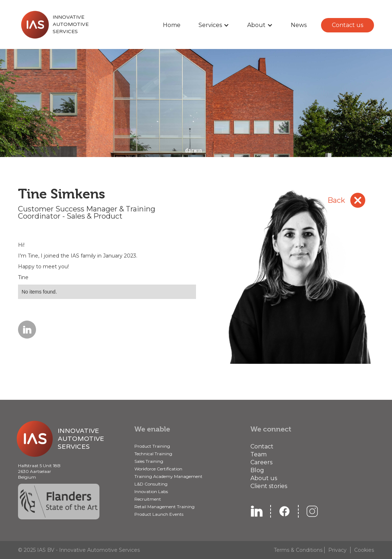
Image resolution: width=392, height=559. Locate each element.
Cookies (364, 550)
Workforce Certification (158, 469)
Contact (262, 446)
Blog (257, 470)
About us (264, 478)
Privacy (337, 550)
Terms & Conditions (298, 550)
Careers (261, 462)
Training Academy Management (168, 476)
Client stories (269, 486)
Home (172, 25)
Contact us (348, 25)
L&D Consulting (151, 484)
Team (259, 454)
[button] (214, 25)
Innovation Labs (151, 491)
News (299, 25)
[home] (53, 24)
